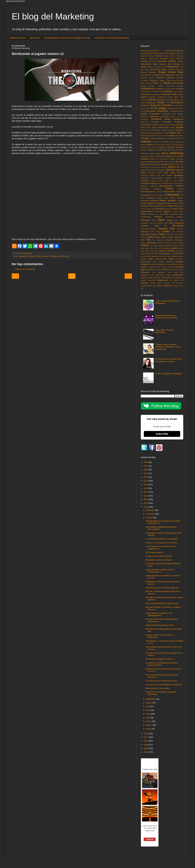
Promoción (145, 195)
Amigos (172, 59)
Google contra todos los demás (159, 556)
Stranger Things (162, 223)
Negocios (179, 170)
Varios (150, 237)
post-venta (160, 275)
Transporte (145, 234)
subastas (167, 283)
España (144, 114)
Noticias (180, 173)
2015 (146, 499)
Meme (173, 159)
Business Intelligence (165, 75)
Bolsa (143, 75)
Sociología (169, 217)
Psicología (161, 195)
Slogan (181, 214)
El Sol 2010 (145, 108)
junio (148, 710)
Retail (170, 206)
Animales (152, 61)
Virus (154, 240)
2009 (146, 745)
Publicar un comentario (25, 269)
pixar (153, 275)
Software (180, 217)
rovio (182, 280)
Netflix (143, 173)
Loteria (151, 150)
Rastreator (159, 198)
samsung (145, 283)
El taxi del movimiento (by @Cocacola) (162, 603)
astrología (167, 246)
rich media (174, 280)
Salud (181, 209)
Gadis (154, 127)
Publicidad (172, 195)
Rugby (154, 209)
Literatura (179, 147)
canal (181, 248)
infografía (145, 264)
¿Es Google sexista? (154, 552)
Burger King (150, 75)
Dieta (182, 100)
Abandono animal (147, 56)
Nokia (173, 173)
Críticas (180, 94)
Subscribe (162, 434)
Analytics (180, 58)
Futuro (180, 125)
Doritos (168, 103)
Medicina (175, 156)
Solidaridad (146, 220)
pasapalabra (145, 275)
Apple (155, 64)
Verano (164, 237)
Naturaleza (161, 170)
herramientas (146, 262)
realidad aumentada (148, 280)
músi (154, 272)
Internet (146, 141)
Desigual (169, 100)
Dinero (143, 103)
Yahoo (181, 243)
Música (172, 167)
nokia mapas (173, 272)
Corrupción (156, 94)
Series (143, 214)
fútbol (151, 259)
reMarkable (179, 278)
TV (165, 226)
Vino (143, 240)
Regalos (144, 203)
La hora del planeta (177, 145)
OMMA (152, 175)
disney (167, 253)
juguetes (144, 267)
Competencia (147, 88)
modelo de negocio (176, 269)
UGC (172, 234)
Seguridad (158, 212)
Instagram (145, 138)
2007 (146, 752)
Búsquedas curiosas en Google (159, 560)
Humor (173, 133)
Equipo (181, 111)
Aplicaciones (24, 256)
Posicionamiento (148, 192)
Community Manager (175, 86)
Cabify (181, 75)
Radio (143, 198)
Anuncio (172, 61)
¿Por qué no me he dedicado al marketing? (164, 685)
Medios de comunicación (160, 159)
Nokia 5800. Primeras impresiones (164, 331)
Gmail (172, 127)
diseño (161, 253)
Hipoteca (144, 133)
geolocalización (161, 259)
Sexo (166, 214)
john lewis (179, 264)
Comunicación (169, 89)
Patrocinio (145, 183)
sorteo (160, 283)
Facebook (156, 119)
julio (148, 706)
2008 (146, 748)
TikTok (158, 232)
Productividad (169, 192)
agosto (149, 703)
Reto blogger (178, 206)
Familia (167, 119)
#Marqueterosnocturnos (150, 51)
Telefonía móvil (64, 256)
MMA (165, 150)
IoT (161, 142)
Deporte (32, 256)
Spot (161, 220)
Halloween (157, 130)
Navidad (170, 170)
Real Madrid (170, 198)
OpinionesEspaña (157, 178)
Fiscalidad (155, 122)
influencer (170, 262)
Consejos (179, 89)
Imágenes (154, 136)
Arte (170, 64)
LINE (167, 145)
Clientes (167, 83)
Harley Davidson (168, 130)
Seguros (167, 211)
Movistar (157, 164)
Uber (176, 234)
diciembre (150, 510)
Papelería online (157, 181)
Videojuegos (179, 237)
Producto (180, 192)
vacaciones (168, 286)
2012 (146, 734)
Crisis (174, 94)
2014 (146, 503)
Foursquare (146, 125)
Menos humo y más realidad (157, 688)
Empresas (163, 111)
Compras (159, 89)
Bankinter (171, 70)
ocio (182, 272)
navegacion (161, 272)
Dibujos (176, 100)
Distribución (151, 103)
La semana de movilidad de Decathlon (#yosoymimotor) (162, 664)
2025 (146, 462)
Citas (160, 83)
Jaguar (172, 142)
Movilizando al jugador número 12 (160, 659)
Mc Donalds (166, 156)
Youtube (145, 245)
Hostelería (159, 133)
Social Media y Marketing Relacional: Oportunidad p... (161, 528)
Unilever (144, 237)
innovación (154, 264)
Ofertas (169, 175)
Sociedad (158, 217)
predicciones (178, 275)
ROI (182, 195)
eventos (144, 259)
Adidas (166, 56)
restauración (163, 280)
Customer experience (157, 97)
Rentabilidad (145, 206)
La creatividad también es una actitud (161, 539)
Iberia (143, 136)
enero (149, 729)
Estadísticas (155, 114)
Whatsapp (152, 243)
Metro (162, 162)
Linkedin (171, 147)
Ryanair (167, 209)
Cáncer (170, 97)
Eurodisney (165, 116)
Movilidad (150, 164)
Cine (155, 83)
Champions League (157, 80)
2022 (146, 473)
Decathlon (144, 100)
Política (169, 189)
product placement (154, 278)
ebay (172, 254)
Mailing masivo (155, 154)
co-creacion (154, 251)
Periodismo (166, 183)
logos (164, 267)
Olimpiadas (179, 175)
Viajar (171, 237)
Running (160, 209)
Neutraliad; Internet (155, 173)
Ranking (150, 198)
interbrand (162, 264)
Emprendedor (151, 111)
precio (168, 275)
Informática (179, 136)
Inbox (160, 136)
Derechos (161, 100)
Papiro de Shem (171, 181)
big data (180, 245)
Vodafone (169, 240)
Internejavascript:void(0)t (175, 138)
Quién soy (35, 38)
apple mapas (158, 246)
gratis (171, 259)
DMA (182, 97)
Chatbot (181, 81)
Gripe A (143, 130)
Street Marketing (176, 223)
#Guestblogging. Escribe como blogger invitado (67, 38)
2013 (146, 507)
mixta (165, 269)
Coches (143, 86)
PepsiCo (158, 183)
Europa (173, 117)
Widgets (160, 243)
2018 (146, 488)
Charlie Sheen (171, 81)
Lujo (156, 150)
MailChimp (144, 154)
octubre (149, 518)
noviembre (151, 514)
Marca (165, 153)
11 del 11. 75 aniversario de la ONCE (161, 543)
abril (148, 718)
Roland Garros (146, 209)
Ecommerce (177, 102)
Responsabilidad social (158, 206)
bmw (156, 248)
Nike (166, 173)
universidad (157, 286)
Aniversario (162, 61)
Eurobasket (145, 117)
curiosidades (146, 253)
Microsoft (179, 162)
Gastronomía (163, 127)
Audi (164, 67)
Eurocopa (154, 116)
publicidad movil (168, 278)
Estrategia (166, 114)
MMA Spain (172, 150)
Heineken (179, 130)
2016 (146, 496)
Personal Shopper (177, 183)
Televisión (145, 232)
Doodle (161, 102)
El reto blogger (159, 108)
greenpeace (179, 259)
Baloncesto (155, 69)
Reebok (180, 201)
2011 (146, 737)
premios (144, 278)
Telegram (180, 229)
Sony (154, 220)
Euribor (180, 114)
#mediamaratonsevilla (149, 53)
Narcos (154, 170)
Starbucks (145, 223)
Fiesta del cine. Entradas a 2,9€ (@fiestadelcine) (159, 614)
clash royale (145, 251)
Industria (165, 136)
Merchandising (154, 162)
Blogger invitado (167, 72)
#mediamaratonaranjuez (174, 51)
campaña (174, 248)
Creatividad (166, 94)
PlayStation (145, 189)
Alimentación (154, 58)
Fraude (167, 125)
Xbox (169, 243)
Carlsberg (180, 78)
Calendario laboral (147, 78)
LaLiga (143, 147)
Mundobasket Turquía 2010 (150, 167)
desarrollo (154, 254)
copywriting (179, 251)
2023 (146, 470)
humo (155, 262)
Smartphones (146, 217)
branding (166, 248)
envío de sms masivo (168, 256)
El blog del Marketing (53, 16)
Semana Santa (178, 212)
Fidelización (178, 119)
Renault (175, 203)
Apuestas (163, 64)
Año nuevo (145, 70)
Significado (174, 214)
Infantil (171, 136)
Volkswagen (179, 240)
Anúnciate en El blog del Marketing (112, 38)
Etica (174, 114)
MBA (160, 150)
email (143, 256)
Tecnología (53, 256)
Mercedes (144, 162)
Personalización (166, 186)
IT (183, 133)
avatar (174, 246)
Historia (151, 133)
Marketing (177, 153)
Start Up (152, 223)
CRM (176, 75)
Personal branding (149, 186)
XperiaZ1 (174, 243)
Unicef (181, 234)
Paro (181, 181)
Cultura (144, 97)
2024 (146, 466)
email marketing (152, 256)
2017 (146, 492)
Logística (144, 150)
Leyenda (154, 147)
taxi (173, 283)
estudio (180, 256)
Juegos (149, 145)
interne (169, 264)
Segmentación (147, 211)
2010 (146, 741)
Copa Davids (178, 92)
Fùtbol (143, 128)
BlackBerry (153, 72)
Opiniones (145, 178)
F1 (178, 116)
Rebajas (180, 198)
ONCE (158, 175)
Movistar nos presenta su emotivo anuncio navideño (166, 317)
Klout (155, 145)
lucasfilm (171, 267)
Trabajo (166, 231)
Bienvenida (180, 70)
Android (144, 61)
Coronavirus (146, 94)
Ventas (157, 237)
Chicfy (143, 83)
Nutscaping (145, 175)
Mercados (180, 159)
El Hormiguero (178, 106)
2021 (146, 477)
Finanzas (144, 122)
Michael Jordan (170, 162)
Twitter (162, 234)
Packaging (145, 181)
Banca (164, 69)
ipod (173, 264)
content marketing (167, 251)
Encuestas (173, 111)
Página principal (17, 38)
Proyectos (154, 195)
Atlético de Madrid (155, 67)
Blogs (180, 72)
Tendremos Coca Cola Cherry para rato (162, 588)
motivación (145, 272)
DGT (176, 97)
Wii (165, 243)
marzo (149, 721)
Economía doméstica (161, 105)
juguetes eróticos (155, 267)
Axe (182, 67)
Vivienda (161, 240)
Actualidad (158, 56)
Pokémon (157, 189)
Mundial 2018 (179, 164)
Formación (167, 122)
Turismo (154, 234)
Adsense (173, 56)
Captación (170, 78)
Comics (160, 86)
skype (153, 283)
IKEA (179, 133)
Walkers (143, 243)
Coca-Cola (178, 83)
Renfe (181, 203)
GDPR (149, 128)
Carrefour (144, 80)
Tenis (153, 232)
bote (160, 248)
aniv (152, 246)
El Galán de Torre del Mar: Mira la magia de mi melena (168, 360)
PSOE (181, 178)
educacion (179, 253)
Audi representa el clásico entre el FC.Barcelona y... (160, 571)
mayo (149, 714)
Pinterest (180, 186)
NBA (178, 167)
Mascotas (144, 156)
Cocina (152, 86)
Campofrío (160, 78)
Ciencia (149, 83)
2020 (178, 53)
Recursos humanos (149, 201)
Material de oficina (154, 156)
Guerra (149, 130)
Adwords (180, 56)
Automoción (173, 67)
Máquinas (164, 167)
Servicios (151, 214)
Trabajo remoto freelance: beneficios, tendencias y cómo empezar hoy (168, 347)
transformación (146, 286)
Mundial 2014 (167, 164)
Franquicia (155, 125)
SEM (172, 209)
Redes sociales (42, 256)
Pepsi (152, 183)
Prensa (159, 192)
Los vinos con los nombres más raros (161, 681)
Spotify (169, 220)
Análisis (180, 61)
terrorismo (180, 283)
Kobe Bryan (161, 145)
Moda (143, 164)
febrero (149, 725)
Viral (148, 240)
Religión (168, 203)
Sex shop (159, 214)
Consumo (167, 91)
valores (176, 286)
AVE (182, 53)
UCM (168, 234)
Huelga (166, 133)
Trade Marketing (177, 232)
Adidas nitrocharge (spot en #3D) (159, 625)
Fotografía (179, 122)
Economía (145, 105)
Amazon (164, 58)
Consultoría (157, 91)
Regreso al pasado (156, 203)
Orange (168, 178)
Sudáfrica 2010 (150, 226)
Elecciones (172, 108)
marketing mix (152, 269)
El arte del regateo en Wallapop (168, 374)
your (142, 288)
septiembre (151, 699)
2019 (146, 485)
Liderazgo (162, 147)
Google (180, 127)
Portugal (180, 189)
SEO (176, 209)
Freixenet (174, 125)
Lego (148, 147)
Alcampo (144, 59)
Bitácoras (144, 72)
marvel (160, 270)
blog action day (147, 248)
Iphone (166, 142)
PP (175, 178)
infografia (179, 262)
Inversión (156, 142)
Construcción (146, 91)
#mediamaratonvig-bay (167, 53)
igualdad (161, 262)
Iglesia (148, 136)
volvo (182, 286)
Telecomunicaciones (148, 229)
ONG (163, 175)
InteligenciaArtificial (158, 138)
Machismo (180, 150)
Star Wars (179, 220)
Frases (162, 125)
